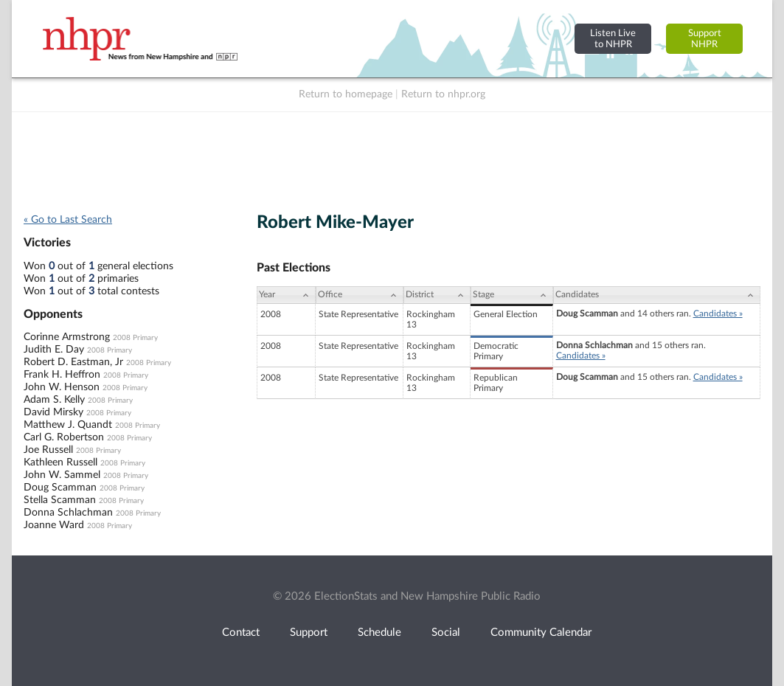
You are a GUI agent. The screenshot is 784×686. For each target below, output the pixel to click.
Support (309, 633)
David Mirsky (53, 412)
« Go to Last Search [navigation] (68, 220)
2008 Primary (135, 338)
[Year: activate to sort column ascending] (286, 295)
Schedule (379, 633)
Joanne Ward (54, 525)
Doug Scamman (60, 488)
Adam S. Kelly (54, 400)
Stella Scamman (60, 500)
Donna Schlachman (68, 513)
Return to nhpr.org (443, 94)
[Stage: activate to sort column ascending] (511, 295)
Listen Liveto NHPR (613, 39)
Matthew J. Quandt (68, 425)
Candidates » (718, 313)
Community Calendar (541, 633)
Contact (241, 633)
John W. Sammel (62, 475)
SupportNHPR (705, 39)
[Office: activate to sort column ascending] (360, 295)
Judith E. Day (54, 350)
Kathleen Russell (60, 462)
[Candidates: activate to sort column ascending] (657, 295)
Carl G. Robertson (64, 437)
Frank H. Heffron (62, 375)
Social (446, 633)
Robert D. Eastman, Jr (73, 362)
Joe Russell (48, 450)
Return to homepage (346, 94)
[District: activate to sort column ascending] (437, 295)
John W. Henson (62, 387)
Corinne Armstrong (67, 337)
